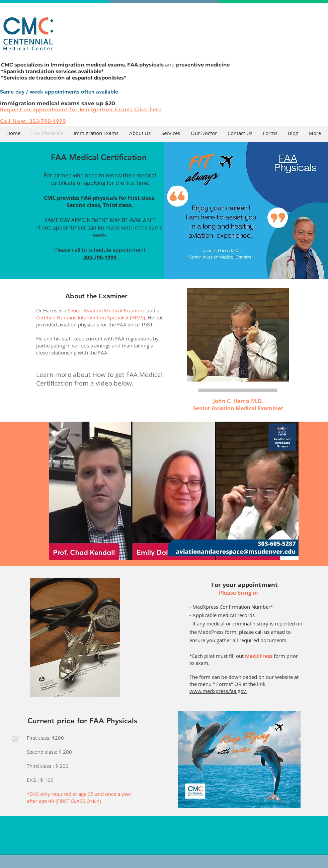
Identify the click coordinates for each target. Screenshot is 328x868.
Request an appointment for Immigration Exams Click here (81, 109)
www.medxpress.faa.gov (218, 691)
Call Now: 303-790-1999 (33, 121)
